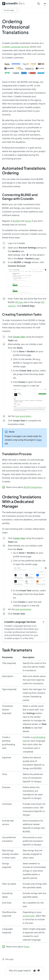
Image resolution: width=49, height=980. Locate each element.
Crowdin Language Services (16, 47)
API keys (19, 302)
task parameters (23, 416)
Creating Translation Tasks (22, 314)
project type (29, 916)
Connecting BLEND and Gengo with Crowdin (20, 197)
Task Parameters (17, 650)
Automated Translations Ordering (24, 170)
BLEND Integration (33, 487)
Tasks (39, 440)
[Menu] (45, 4)
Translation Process (17, 454)
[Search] (39, 4)
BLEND (17, 221)
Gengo (28, 221)
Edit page (8, 959)
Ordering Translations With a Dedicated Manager (22, 501)
